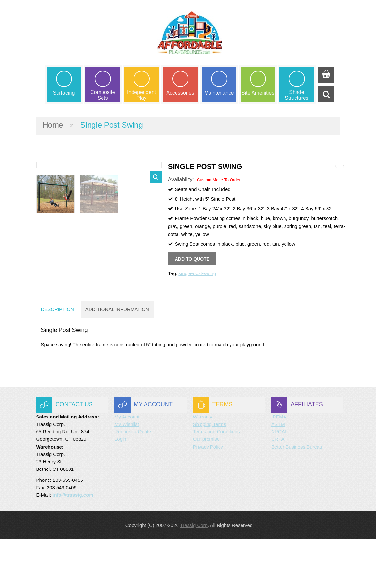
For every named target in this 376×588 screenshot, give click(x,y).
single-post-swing (197, 273)
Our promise (206, 488)
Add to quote (192, 259)
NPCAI (279, 481)
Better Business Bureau (297, 495)
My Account (127, 465)
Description (58, 358)
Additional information (117, 358)
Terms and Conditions (216, 481)
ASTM (278, 473)
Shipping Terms (210, 473)
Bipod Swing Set (335, 167)
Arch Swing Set (343, 167)
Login (120, 488)
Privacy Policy (208, 495)
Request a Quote (133, 481)
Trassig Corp (194, 574)
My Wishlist (127, 473)
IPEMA (279, 465)
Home (53, 125)
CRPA (278, 488)
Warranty (203, 465)
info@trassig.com (73, 544)
